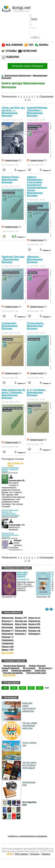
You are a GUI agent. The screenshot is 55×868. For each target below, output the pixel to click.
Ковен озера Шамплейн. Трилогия (22, 574)
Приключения (9, 634)
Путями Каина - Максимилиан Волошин (36, 326)
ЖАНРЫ (44, 45)
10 (29, 100)
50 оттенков (29, 668)
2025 (14, 688)
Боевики (6, 631)
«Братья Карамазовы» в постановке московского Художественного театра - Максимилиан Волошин (37, 186)
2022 (40, 688)
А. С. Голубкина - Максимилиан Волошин (37, 392)
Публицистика (36, 634)
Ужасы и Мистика (11, 647)
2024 (23, 688)
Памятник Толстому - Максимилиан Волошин (13, 259)
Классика (20, 634)
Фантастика (8, 618)
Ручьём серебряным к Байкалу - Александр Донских (10, 469)
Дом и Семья (22, 624)
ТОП (31, 45)
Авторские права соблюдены (27, 66)
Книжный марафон (21, 670)
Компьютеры (35, 621)
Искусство (20, 631)
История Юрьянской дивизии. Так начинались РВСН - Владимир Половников (10, 513)
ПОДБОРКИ (12, 57)
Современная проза (12, 640)
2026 (5, 688)
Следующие (46, 96)
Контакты (35, 854)
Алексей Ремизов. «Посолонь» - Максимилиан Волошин (37, 112)
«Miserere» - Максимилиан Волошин (35, 259)
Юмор (5, 650)
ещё (47, 687)
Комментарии (11, 160)
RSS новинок (21, 854)
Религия (6, 637)
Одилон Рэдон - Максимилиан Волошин (11, 180)
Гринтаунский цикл (36, 673)
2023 (31, 688)
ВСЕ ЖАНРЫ (8, 653)
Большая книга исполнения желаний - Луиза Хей (10, 535)
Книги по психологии (39, 618)
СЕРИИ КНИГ (30, 51)
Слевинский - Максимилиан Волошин (10, 326)
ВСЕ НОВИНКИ (14, 45)
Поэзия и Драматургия (40, 631)
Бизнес (19, 618)
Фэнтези (6, 621)
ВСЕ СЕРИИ (9, 675)
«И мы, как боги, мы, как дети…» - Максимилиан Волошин (13, 112)
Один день (40, 670)
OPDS (10, 854)
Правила (46, 854)
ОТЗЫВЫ (11, 51)
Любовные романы (12, 624)
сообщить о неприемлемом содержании (27, 836)
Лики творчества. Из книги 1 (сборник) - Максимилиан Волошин (13, 394)
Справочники (9, 643)
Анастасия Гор (23, 579)
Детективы (7, 627)
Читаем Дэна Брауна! (14, 666)
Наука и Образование (40, 624)
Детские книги (22, 621)
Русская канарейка (13, 673)
